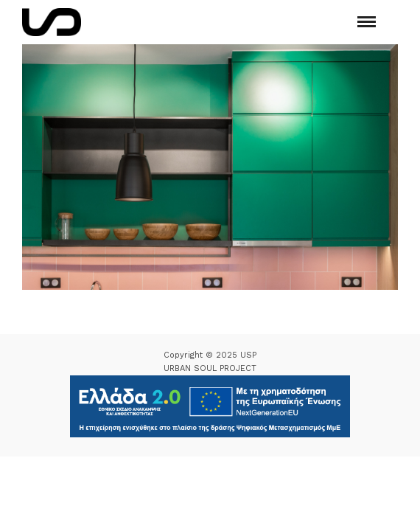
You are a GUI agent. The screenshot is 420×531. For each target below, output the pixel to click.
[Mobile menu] (367, 22)
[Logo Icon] (52, 22)
